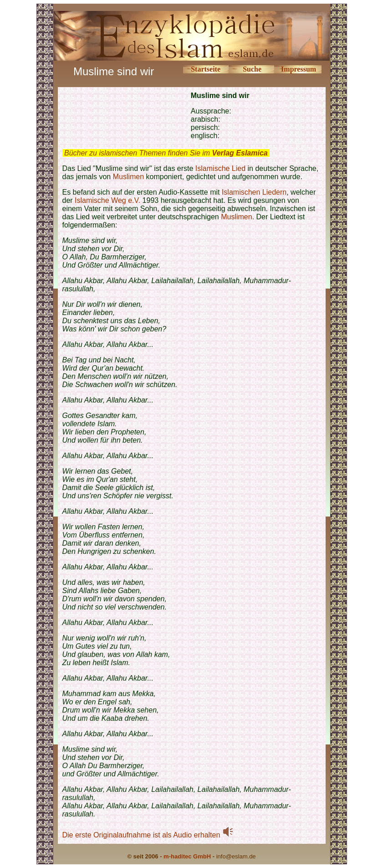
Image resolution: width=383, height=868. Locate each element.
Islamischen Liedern (254, 192)
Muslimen (128, 177)
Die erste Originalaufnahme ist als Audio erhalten (148, 835)
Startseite (206, 69)
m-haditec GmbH (187, 856)
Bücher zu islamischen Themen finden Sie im (166, 153)
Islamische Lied (222, 168)
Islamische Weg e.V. (107, 200)
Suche (252, 69)
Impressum (299, 69)
